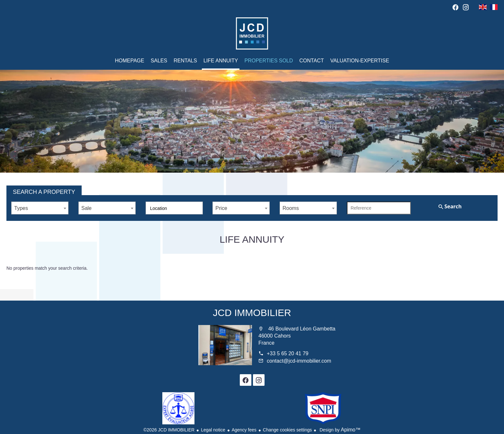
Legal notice (213, 430)
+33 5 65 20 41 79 (288, 353)
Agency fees (244, 430)
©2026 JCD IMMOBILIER (169, 430)
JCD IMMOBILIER (252, 313)
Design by (339, 430)
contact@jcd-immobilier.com (299, 361)
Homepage (252, 33)
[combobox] (40, 208)
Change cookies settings (288, 430)
